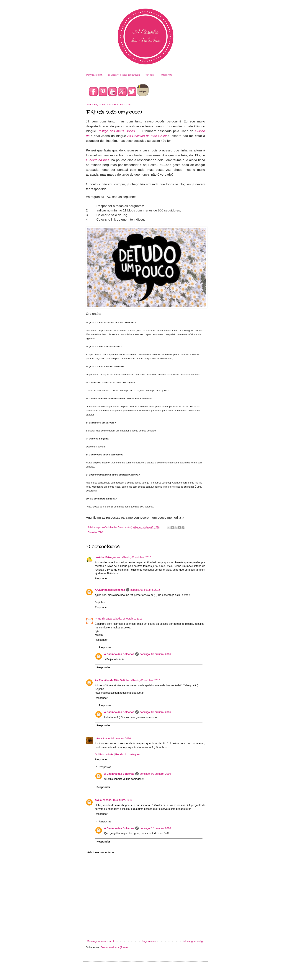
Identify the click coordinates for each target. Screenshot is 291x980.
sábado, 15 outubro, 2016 (118, 800)
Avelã (98, 800)
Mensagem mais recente (101, 941)
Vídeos (150, 75)
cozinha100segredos (108, 557)
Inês (97, 738)
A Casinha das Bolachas (124, 75)
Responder (101, 578)
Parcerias (166, 75)
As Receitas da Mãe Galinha (112, 680)
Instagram (135, 754)
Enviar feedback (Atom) (114, 947)
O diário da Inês (98, 160)
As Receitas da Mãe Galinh (147, 136)
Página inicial (94, 75)
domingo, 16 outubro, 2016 (155, 828)
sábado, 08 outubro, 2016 (136, 557)
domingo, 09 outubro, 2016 (155, 654)
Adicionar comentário (101, 852)
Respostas (105, 647)
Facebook (121, 754)
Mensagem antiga (194, 941)
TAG (101, 532)
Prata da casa (103, 619)
